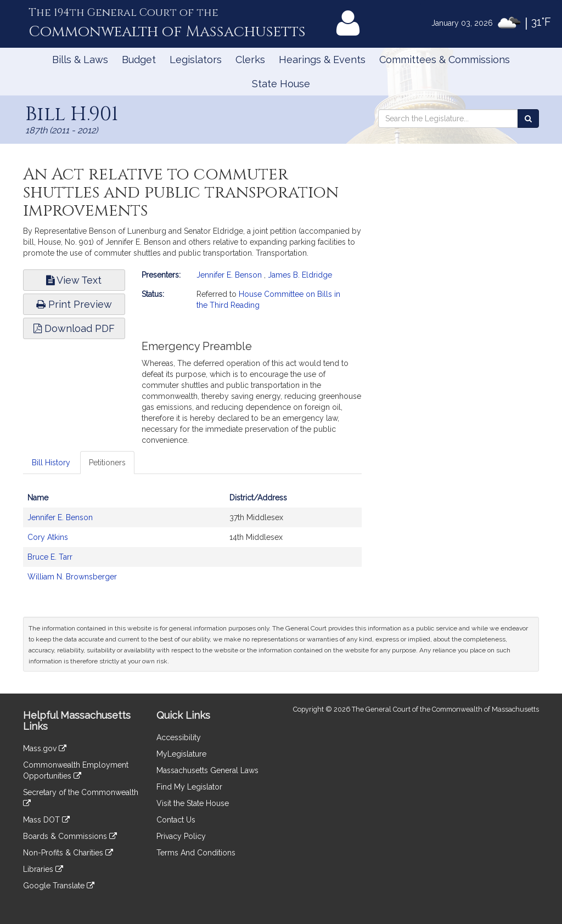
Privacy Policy (181, 836)
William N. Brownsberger (72, 577)
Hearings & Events (322, 60)
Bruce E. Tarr (50, 557)
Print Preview (74, 304)
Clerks (250, 60)
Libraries (43, 869)
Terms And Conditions (196, 853)
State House (281, 84)
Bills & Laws (80, 60)
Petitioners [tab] (107, 463)
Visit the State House (193, 803)
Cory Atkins (48, 537)
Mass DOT (46, 820)
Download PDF (74, 328)
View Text (74, 280)
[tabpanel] (192, 543)
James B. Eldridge (300, 275)
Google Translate (59, 886)
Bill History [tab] (51, 463)
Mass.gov (45, 748)
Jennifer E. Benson (229, 275)
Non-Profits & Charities (68, 853)
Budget (139, 60)
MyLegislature (181, 754)
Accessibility (179, 737)
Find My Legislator (189, 787)
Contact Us (176, 820)
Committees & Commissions (445, 60)
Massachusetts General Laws (207, 770)
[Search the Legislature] (528, 119)
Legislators (196, 60)
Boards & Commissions (70, 836)
